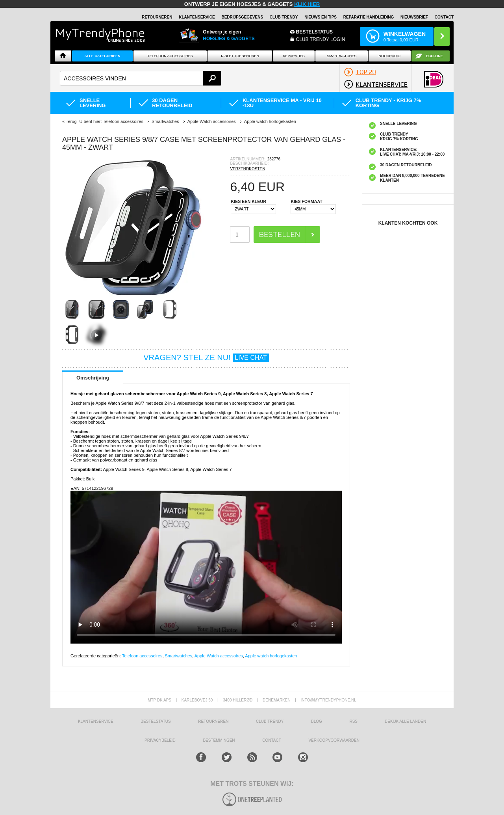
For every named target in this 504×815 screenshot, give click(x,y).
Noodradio (390, 56)
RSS (353, 721)
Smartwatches (342, 56)
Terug (71, 121)
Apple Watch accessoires (219, 656)
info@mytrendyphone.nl (329, 700)
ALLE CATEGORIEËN (102, 56)
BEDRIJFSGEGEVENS (242, 17)
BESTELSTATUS (315, 32)
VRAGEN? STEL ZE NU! (206, 357)
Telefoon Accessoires (170, 56)
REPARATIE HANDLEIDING (369, 17)
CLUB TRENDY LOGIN (321, 39)
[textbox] (141, 78)
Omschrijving (93, 378)
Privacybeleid (160, 740)
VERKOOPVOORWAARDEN (334, 740)
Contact (444, 17)
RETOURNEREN (157, 17)
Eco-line (435, 56)
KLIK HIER (307, 4)
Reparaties (294, 56)
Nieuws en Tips (321, 17)
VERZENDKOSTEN (247, 169)
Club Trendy (284, 17)
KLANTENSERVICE (197, 17)
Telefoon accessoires (142, 656)
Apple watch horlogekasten (271, 656)
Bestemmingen (219, 740)
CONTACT (272, 740)
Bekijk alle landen (406, 721)
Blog (317, 721)
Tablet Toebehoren (240, 56)
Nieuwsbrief (414, 17)
